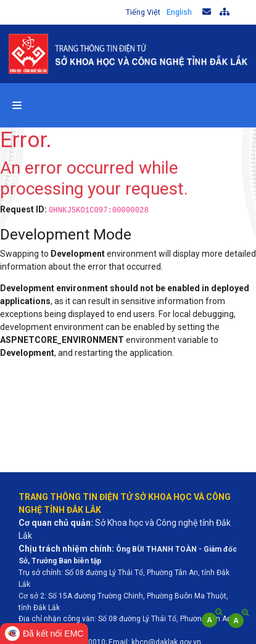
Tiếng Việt (143, 12)
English (179, 12)
